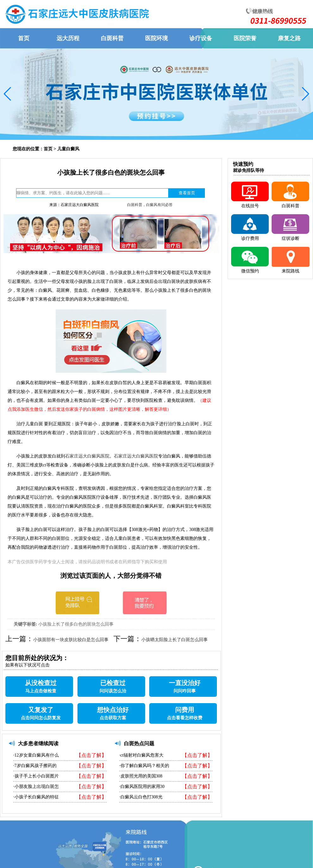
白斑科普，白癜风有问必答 (150, 205)
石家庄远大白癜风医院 (87, 456)
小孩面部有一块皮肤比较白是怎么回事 (71, 640)
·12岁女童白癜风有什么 (36, 755)
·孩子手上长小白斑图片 (36, 776)
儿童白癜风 (68, 149)
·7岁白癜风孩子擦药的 (35, 766)
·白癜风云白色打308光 (141, 797)
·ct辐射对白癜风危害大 (141, 755)
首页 (48, 149)
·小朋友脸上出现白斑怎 (36, 787)
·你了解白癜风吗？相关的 (144, 766)
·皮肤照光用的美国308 (141, 776)
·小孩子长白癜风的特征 (36, 797)
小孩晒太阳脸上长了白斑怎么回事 (175, 640)
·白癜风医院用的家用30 (142, 787)
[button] (7, 94)
